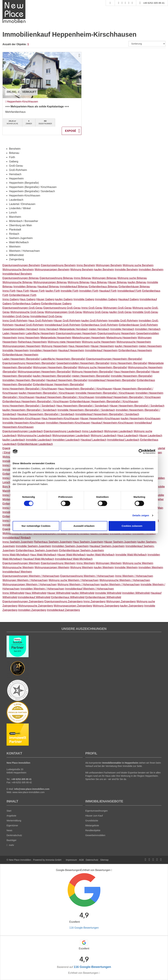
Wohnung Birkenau (79, 282)
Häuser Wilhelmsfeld (59, 593)
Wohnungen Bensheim (109, 265)
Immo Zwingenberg (94, 601)
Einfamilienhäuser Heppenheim (20, 355)
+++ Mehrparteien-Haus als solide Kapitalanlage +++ (37, 106)
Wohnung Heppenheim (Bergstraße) (92, 372)
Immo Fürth (9, 291)
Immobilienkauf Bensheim (17, 274)
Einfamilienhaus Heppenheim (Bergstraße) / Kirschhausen (36, 401)
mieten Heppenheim (150, 346)
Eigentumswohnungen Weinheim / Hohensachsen (31, 576)
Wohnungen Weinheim (109, 563)
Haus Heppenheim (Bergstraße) (132, 372)
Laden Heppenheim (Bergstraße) (21, 359)
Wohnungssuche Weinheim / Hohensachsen (125, 580)
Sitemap (104, 860)
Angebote (11, 816)
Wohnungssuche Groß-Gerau (27, 312)
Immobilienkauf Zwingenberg (63, 610)
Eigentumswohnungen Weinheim (21, 563)
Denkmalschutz (14, 835)
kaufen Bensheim (104, 270)
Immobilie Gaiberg (84, 299)
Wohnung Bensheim (82, 270)
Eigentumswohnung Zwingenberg (63, 601)
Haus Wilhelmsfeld (36, 593)
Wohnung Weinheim (82, 567)
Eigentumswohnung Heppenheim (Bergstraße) (29, 363)
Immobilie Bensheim (126, 270)
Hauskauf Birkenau (48, 287)
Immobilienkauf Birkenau (74, 287)
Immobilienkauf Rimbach (17, 538)
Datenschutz (92, 860)
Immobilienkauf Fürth (129, 291)
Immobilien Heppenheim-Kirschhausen (68, 423)
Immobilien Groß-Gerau (16, 316)
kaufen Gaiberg (64, 299)
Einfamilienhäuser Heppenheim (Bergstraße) (58, 384)
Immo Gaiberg (11, 299)
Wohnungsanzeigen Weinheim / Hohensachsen (30, 584)
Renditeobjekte (93, 830)
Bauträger (11, 840)
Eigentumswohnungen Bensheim (21, 265)
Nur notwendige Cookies (36, 526)
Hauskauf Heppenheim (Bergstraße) (67, 380)
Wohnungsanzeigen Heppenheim (21, 346)
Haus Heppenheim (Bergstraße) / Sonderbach (82, 406)
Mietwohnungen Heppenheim (89, 338)
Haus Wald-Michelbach (43, 555)
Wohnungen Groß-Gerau (117, 308)
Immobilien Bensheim (151, 270)
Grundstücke (92, 821)
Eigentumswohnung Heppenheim (116, 333)
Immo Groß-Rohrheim (15, 321)
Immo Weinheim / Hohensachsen (134, 576)
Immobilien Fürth (89, 291)
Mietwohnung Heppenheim (122, 338)
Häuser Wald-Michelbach (71, 555)
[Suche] (110, 3)
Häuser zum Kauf (94, 816)
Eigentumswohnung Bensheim (58, 265)
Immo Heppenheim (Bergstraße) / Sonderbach (29, 406)
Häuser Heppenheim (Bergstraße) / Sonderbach (137, 406)
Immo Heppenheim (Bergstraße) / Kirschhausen (30, 389)
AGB (81, 860)
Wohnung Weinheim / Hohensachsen (79, 584)
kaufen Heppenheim (126, 346)
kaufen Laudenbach (14, 440)
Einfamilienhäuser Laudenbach (35, 444)
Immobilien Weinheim (151, 567)
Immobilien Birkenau (25, 287)
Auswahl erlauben (84, 526)
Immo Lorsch (10, 478)
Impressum (71, 860)
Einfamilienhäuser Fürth (23, 295)
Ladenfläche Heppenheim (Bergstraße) (63, 359)
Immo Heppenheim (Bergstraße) (129, 363)
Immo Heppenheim (29, 338)
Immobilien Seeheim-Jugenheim (70, 546)
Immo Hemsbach (49, 329)
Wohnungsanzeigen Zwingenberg (73, 606)
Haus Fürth (23, 291)
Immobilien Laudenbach (66, 440)
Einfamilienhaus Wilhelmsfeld (68, 597)
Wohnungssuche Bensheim (18, 270)
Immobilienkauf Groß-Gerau (46, 316)
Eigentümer (12, 825)
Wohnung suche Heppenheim (99, 342)
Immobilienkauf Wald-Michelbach (74, 559)
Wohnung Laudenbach (104, 435)
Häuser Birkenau (117, 282)
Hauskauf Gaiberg (128, 299)
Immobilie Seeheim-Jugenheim (33, 546)
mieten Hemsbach (99, 329)
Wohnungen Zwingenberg (121, 601)
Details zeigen (141, 515)
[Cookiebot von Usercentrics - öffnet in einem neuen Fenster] (141, 451)
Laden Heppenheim (14, 333)
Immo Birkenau (83, 278)
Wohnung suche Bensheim (138, 265)
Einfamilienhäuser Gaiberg (56, 304)
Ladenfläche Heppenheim (40, 333)
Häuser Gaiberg (45, 299)
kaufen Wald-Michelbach (101, 555)
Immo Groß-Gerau (92, 308)
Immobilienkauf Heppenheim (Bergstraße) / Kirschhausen (128, 397)
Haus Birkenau (99, 282)
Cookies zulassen (132, 526)
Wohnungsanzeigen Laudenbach (71, 435)
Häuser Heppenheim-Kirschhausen (100, 418)
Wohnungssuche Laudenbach (34, 435)
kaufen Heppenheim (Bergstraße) (52, 376)
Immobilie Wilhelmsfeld (108, 593)
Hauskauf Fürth (108, 291)
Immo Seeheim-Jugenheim (18, 542)
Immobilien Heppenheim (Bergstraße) (24, 380)
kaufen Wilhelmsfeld (83, 593)
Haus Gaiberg (27, 299)
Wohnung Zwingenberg (106, 606)
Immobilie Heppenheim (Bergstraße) (132, 376)
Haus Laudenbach (128, 435)
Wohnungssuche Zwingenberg (35, 606)
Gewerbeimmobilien (95, 835)
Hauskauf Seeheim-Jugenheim (107, 546)
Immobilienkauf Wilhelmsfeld (34, 597)
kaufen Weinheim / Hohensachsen (120, 584)
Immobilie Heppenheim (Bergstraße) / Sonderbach (86, 410)
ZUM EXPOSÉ (72, 131)
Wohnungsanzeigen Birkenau (50, 282)
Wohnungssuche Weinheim (18, 567)
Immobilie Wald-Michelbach (131, 555)
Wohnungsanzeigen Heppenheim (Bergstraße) (44, 372)
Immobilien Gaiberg (106, 299)
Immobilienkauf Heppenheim (101, 350)
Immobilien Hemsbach (148, 329)
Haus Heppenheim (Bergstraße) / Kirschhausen (85, 389)
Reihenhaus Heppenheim (32, 342)
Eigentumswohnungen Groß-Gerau (23, 308)
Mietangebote (92, 825)
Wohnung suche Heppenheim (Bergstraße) (103, 367)
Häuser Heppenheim (102, 346)
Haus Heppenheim (79, 346)
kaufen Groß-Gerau (120, 312)
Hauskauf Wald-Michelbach (38, 559)
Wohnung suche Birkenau (132, 278)
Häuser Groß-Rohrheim (67, 321)
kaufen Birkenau (137, 282)
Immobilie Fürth (70, 291)
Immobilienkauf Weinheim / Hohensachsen (89, 589)
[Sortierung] (147, 44)
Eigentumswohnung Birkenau (56, 278)
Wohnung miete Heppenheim (64, 342)
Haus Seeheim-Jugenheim (88, 542)
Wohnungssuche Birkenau (17, 282)
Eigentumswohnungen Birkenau (21, 278)
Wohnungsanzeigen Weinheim (52, 567)
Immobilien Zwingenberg (32, 610)
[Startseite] (14, 11)
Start (9, 811)
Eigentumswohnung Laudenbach (62, 431)
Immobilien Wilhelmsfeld (136, 593)
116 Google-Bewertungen (84, 928)
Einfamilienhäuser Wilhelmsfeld (103, 597)
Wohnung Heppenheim (55, 346)
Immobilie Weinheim (126, 567)
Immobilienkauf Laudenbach (123, 440)
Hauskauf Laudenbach (93, 440)
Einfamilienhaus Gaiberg (26, 304)
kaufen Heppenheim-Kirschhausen (141, 418)
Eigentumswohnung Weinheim (58, 563)
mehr (10, 845)
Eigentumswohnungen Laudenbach (23, 431)
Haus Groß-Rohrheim (41, 321)
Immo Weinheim (86, 563)
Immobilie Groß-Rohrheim (123, 321)
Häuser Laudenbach (151, 435)
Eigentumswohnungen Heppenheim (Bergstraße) (114, 359)
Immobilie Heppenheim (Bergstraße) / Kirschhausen (105, 393)
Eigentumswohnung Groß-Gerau (62, 308)
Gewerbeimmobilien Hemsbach (20, 329)
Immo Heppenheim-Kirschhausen (22, 418)
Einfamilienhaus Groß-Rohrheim (100, 325)
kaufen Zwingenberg (132, 606)
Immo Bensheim (86, 265)
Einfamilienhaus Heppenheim (135, 350)
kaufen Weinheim (104, 567)
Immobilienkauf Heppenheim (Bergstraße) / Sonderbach (107, 414)
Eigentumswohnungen (96, 811)
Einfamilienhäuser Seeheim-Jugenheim (81, 550)
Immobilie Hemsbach (122, 329)
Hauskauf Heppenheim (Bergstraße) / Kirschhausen (65, 397)
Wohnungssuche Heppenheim (134, 342)
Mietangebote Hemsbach (74, 329)
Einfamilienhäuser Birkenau (134, 287)
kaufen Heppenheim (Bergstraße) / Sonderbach (30, 410)
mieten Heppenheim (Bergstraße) (91, 376)
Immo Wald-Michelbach (16, 555)
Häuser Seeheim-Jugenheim (120, 542)
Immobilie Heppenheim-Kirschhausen (24, 423)
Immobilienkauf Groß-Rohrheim (63, 325)
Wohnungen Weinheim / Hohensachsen (25, 580)
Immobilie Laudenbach (39, 440)
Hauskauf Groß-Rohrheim (29, 325)
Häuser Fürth (37, 291)
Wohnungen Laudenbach (118, 431)
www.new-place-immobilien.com (29, 792)
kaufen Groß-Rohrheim (95, 321)
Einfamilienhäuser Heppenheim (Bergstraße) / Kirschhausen (104, 401)
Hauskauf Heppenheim (71, 350)
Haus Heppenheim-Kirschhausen (60, 418)
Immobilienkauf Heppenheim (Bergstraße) (112, 380)
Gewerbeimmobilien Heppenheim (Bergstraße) (83, 363)
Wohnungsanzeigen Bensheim (52, 270)
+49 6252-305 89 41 (154, 3)
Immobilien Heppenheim (43, 350)
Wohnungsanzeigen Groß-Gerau (64, 312)
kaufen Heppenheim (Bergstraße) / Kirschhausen (47, 393)
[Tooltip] (112, 870)
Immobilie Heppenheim (16, 350)
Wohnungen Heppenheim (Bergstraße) (55, 367)
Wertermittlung (14, 821)
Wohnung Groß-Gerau (96, 312)
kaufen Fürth (53, 291)
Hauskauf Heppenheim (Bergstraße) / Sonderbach (46, 414)
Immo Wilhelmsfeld (13, 593)
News (9, 830)
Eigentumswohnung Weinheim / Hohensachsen (87, 576)
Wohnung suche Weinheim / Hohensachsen (74, 580)
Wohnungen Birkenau (104, 278)
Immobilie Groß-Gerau (145, 312)
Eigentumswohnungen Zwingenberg (23, 601)
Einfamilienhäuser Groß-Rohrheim (138, 325)
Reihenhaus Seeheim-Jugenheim (53, 542)
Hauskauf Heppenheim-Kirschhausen (112, 423)
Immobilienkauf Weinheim (17, 572)
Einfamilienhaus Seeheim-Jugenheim (37, 550)
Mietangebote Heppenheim (56, 338)
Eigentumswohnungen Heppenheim (76, 333)
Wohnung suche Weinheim (138, 563)
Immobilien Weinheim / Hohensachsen (42, 589)
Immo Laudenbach (93, 431)
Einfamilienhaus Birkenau (103, 287)
